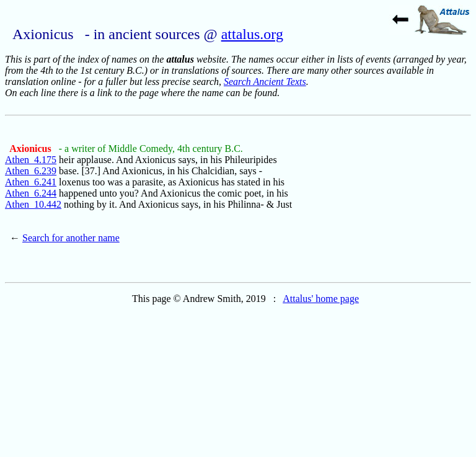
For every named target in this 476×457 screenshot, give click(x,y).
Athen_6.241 (31, 182)
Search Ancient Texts (265, 82)
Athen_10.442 (33, 204)
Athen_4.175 (31, 160)
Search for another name (71, 238)
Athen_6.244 (31, 193)
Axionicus (32, 149)
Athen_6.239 (31, 171)
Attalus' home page (321, 299)
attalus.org (252, 34)
